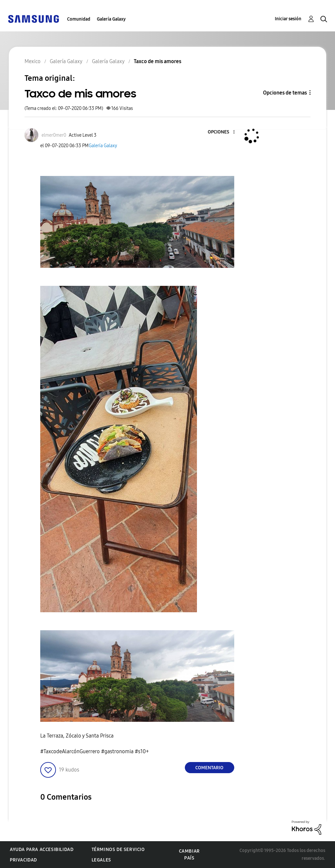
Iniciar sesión (288, 19)
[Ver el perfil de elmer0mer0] (54, 135)
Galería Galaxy (111, 19)
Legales (101, 860)
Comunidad (79, 19)
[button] (223, 132)
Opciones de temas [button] (285, 93)
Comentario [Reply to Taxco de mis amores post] (209, 768)
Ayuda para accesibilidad (42, 850)
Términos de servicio (118, 850)
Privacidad (23, 860)
